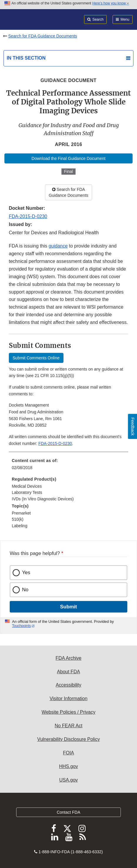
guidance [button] (58, 246)
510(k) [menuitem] (18, 519)
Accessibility (68, 685)
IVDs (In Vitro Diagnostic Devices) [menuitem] (43, 499)
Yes (26, 573)
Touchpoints (21, 626)
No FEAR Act (68, 726)
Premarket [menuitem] (21, 513)
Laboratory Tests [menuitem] (27, 492)
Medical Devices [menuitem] (27, 486)
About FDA (68, 672)
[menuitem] (68, 466)
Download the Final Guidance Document (68, 158)
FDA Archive (68, 658)
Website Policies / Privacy (69, 712)
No (25, 590)
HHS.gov (68, 766)
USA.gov (68, 780)
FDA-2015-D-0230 (28, 216)
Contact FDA (68, 812)
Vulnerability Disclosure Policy (69, 739)
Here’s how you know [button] (111, 3)
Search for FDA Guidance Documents (43, 36)
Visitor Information (69, 699)
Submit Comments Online (36, 358)
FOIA (68, 753)
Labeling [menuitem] (20, 526)
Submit (68, 607)
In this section (26, 58)
